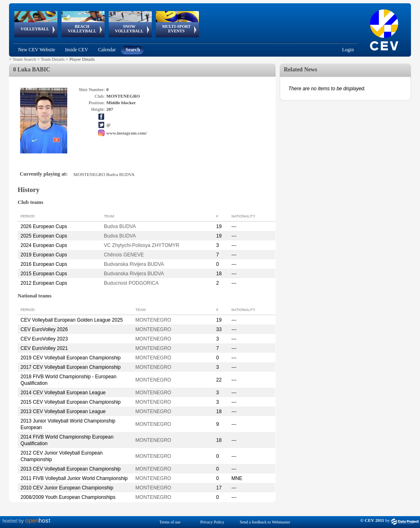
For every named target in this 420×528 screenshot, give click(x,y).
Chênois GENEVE (124, 255)
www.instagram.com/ (127, 133)
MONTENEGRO (153, 320)
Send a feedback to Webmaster (265, 522)
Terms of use (170, 522)
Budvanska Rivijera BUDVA (134, 264)
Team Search (24, 59)
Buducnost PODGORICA (131, 283)
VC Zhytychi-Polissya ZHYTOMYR (142, 245)
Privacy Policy (212, 522)
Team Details (52, 59)
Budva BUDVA (120, 226)
